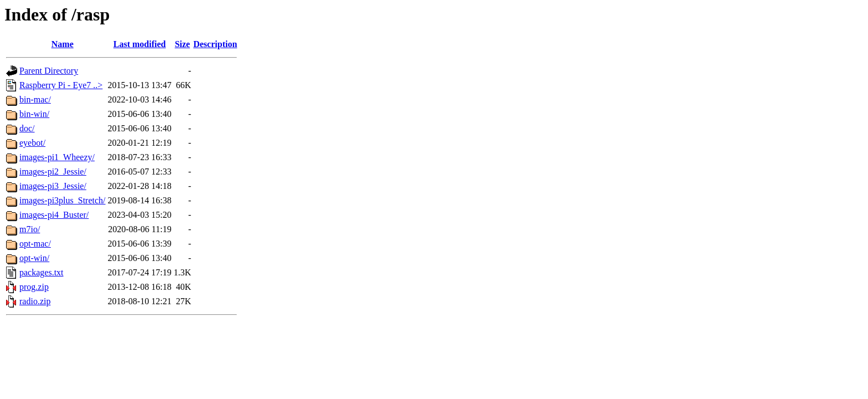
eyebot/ (32, 143)
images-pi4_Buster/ (54, 215)
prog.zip (34, 287)
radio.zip (35, 301)
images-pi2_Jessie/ (53, 172)
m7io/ (30, 229)
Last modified (140, 44)
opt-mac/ (35, 244)
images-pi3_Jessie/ (53, 186)
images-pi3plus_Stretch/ (63, 200)
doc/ (27, 128)
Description (215, 44)
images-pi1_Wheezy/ (57, 157)
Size (183, 44)
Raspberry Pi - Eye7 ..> (61, 85)
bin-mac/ (35, 99)
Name (63, 44)
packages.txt (42, 272)
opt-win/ (34, 258)
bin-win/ (34, 114)
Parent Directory (49, 71)
